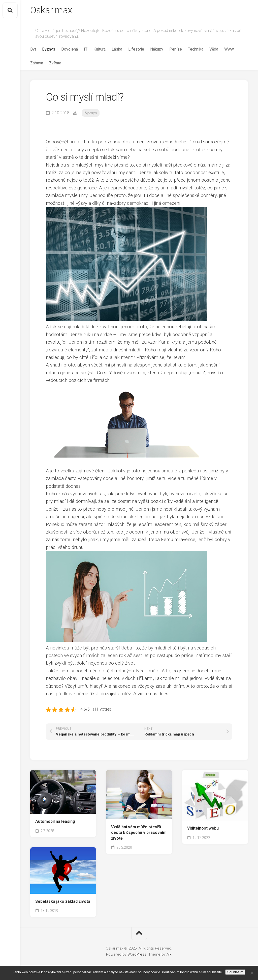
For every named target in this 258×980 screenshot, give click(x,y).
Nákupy (157, 49)
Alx (169, 954)
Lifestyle (136, 49)
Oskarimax (51, 10)
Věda (214, 49)
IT (86, 49)
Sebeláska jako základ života (63, 901)
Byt (33, 49)
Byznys (49, 49)
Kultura (100, 49)
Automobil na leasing (55, 821)
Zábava (37, 63)
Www (229, 49)
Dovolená (70, 49)
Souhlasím (235, 972)
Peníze (176, 49)
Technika (196, 49)
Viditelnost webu (203, 828)
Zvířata (55, 63)
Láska (117, 49)
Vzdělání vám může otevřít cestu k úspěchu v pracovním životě (139, 833)
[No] (252, 973)
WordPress (137, 954)
